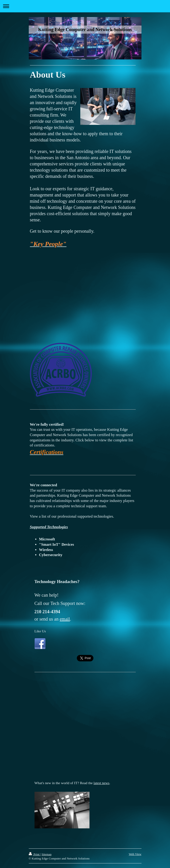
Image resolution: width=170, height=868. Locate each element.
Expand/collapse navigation (85, 6)
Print (35, 854)
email (65, 619)
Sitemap (47, 854)
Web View (135, 854)
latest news (102, 783)
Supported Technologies (49, 527)
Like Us (40, 631)
